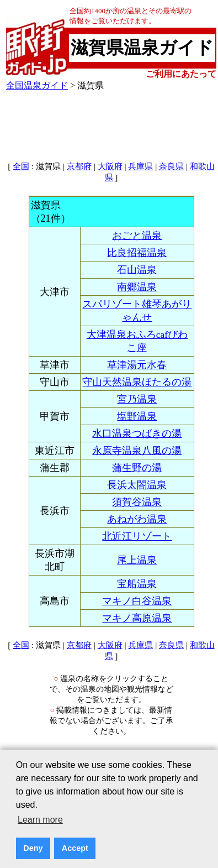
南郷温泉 (137, 287)
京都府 (79, 166)
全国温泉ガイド (37, 85)
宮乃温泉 (137, 399)
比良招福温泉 (137, 253)
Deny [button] (33, 848)
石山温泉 (137, 270)
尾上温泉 (137, 560)
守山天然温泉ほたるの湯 (137, 382)
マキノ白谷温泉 (137, 601)
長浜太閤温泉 (137, 485)
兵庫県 (140, 166)
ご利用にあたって (181, 74)
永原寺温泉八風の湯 (137, 451)
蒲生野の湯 (137, 468)
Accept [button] (75, 848)
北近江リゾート (137, 536)
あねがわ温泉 (137, 519)
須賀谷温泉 (137, 502)
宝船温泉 (137, 584)
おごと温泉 (137, 236)
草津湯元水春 (137, 365)
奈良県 (171, 166)
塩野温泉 (137, 416)
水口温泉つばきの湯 (137, 433)
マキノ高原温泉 (137, 618)
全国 (21, 166)
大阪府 (110, 166)
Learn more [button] (40, 820)
